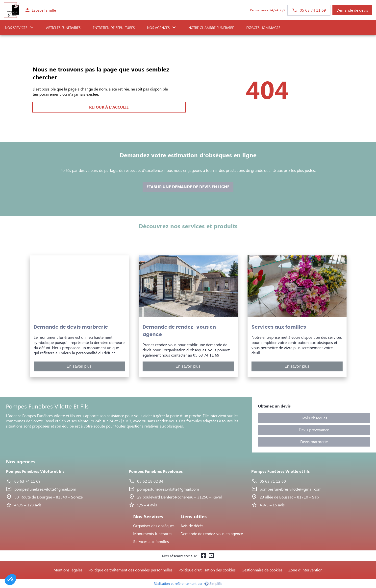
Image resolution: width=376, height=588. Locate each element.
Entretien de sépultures (114, 28)
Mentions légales (68, 570)
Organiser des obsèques (154, 526)
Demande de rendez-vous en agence (212, 533)
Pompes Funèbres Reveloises (156, 471)
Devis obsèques (314, 418)
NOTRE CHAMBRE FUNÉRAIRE (211, 28)
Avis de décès (192, 526)
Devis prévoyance (314, 430)
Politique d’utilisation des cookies (207, 570)
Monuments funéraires (153, 533)
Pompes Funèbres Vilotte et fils (35, 471)
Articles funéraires (63, 28)
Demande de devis (352, 10)
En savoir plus (79, 366)
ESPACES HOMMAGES (263, 28)
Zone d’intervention (305, 570)
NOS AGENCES (158, 28)
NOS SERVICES (16, 28)
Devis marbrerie (314, 441)
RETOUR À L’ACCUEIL (109, 107)
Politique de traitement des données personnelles (130, 570)
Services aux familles (151, 541)
